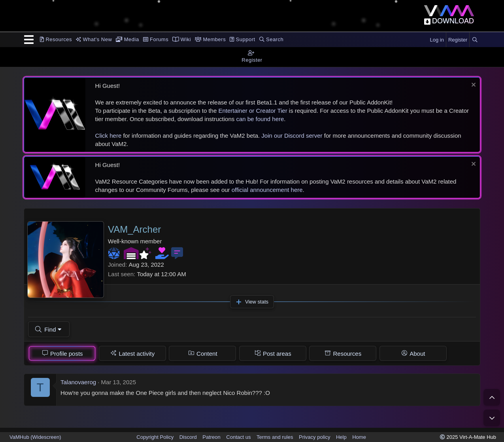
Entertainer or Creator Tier (253, 111)
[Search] (475, 40)
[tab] (62, 353)
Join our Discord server (292, 136)
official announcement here (267, 190)
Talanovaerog (78, 382)
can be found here (260, 119)
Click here (109, 136)
